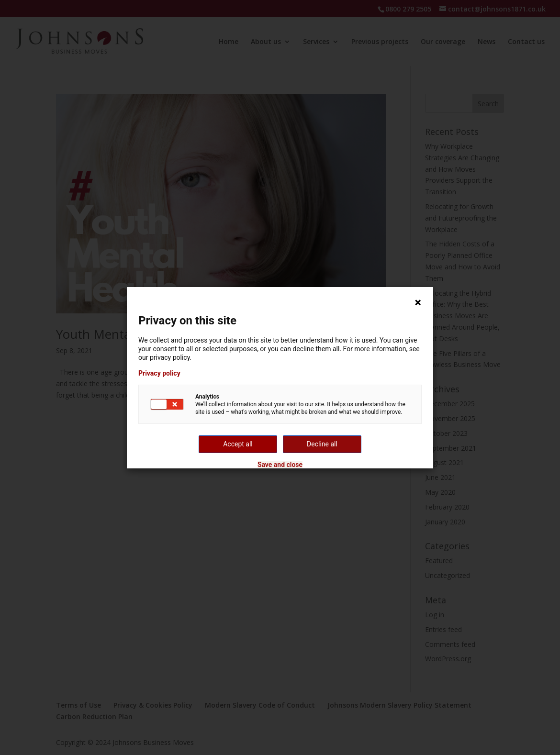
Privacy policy (159, 373)
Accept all (238, 444)
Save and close (280, 465)
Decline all (322, 444)
